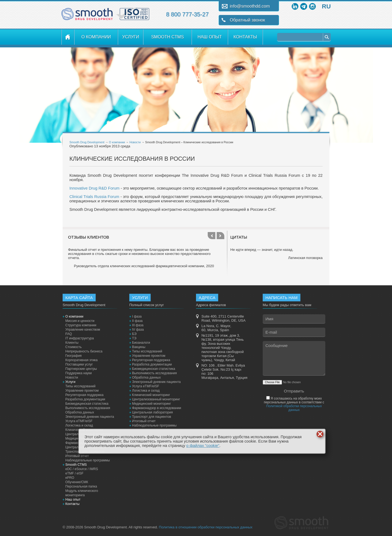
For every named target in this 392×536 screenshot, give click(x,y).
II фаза (137, 321)
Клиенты (72, 343)
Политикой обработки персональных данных (294, 408)
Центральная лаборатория (152, 412)
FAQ (69, 334)
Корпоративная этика (82, 360)
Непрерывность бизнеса (84, 351)
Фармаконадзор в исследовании (157, 408)
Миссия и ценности (80, 321)
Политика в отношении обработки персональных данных (206, 527)
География (73, 356)
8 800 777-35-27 (187, 14)
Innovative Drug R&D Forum (94, 188)
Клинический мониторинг (151, 395)
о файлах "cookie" (203, 446)
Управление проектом (82, 391)
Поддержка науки (79, 373)
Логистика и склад (79, 425)
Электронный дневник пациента (90, 417)
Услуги (131, 37)
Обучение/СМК (77, 482)
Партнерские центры (81, 369)
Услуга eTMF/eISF (79, 421)
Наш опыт (210, 37)
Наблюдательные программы (88, 460)
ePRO (70, 478)
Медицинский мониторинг (151, 404)
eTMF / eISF (74, 473)
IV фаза (138, 330)
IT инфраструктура (80, 338)
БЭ (134, 334)
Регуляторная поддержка (84, 395)
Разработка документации (85, 399)
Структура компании (81, 325)
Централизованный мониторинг (156, 399)
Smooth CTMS (167, 37)
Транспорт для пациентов (151, 417)
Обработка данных (80, 412)
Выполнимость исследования (88, 408)
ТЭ (134, 338)
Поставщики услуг (79, 364)
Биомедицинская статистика (87, 404)
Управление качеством (83, 330)
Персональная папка (81, 486)
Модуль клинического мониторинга (82, 493)
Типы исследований (80, 386)
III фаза (138, 325)
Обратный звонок (247, 20)
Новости (135, 142)
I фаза (137, 316)
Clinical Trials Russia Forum (94, 197)
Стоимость (73, 347)
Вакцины (139, 347)
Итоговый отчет (77, 456)
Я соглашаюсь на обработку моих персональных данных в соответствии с (294, 404)
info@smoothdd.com (250, 6)
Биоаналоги (141, 343)
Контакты (245, 37)
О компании (96, 37)
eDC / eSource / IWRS (82, 469)
